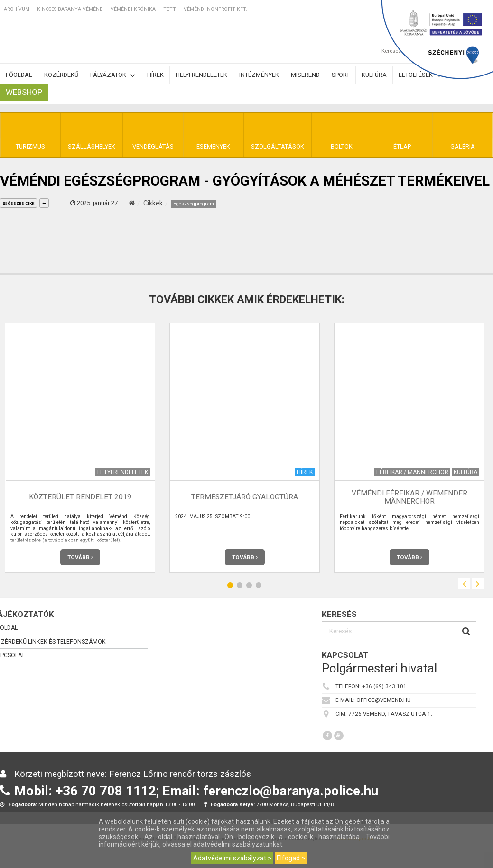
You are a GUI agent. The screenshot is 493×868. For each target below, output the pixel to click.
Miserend (305, 75)
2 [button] (240, 585)
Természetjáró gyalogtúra (245, 497)
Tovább (80, 557)
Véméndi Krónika (133, 9)
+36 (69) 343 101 (384, 686)
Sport (341, 75)
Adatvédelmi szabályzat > (232, 858)
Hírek (155, 75)
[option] (245, 448)
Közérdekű (61, 75)
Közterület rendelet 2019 (80, 497)
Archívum (17, 9)
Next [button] (478, 583)
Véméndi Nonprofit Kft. (215, 9)
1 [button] (230, 585)
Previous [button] (464, 583)
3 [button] (249, 585)
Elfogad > (291, 858)
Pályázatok (113, 75)
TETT (170, 9)
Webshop (24, 92)
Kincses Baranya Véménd (70, 9)
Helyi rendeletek (201, 75)
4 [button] (259, 585)
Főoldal (19, 75)
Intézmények (259, 75)
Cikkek (153, 203)
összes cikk (19, 203)
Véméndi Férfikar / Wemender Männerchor (409, 497)
